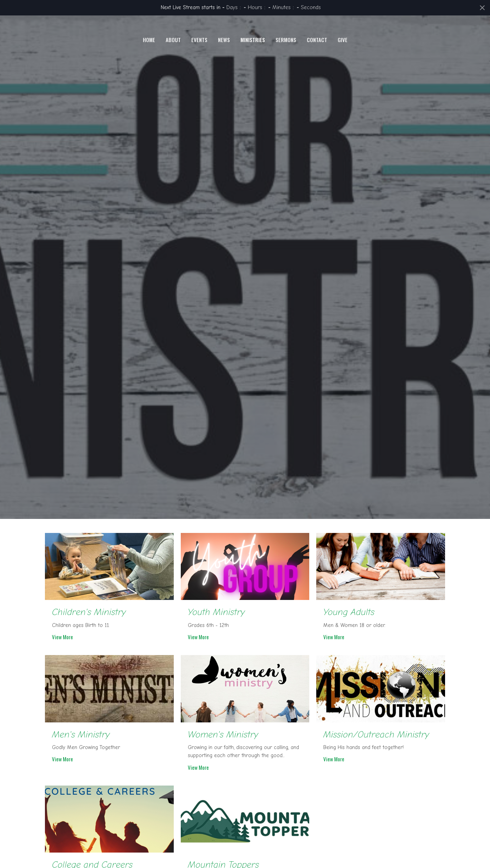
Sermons (286, 77)
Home (149, 77)
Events (199, 77)
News (224, 77)
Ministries (253, 77)
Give (343, 77)
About (173, 77)
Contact (317, 77)
